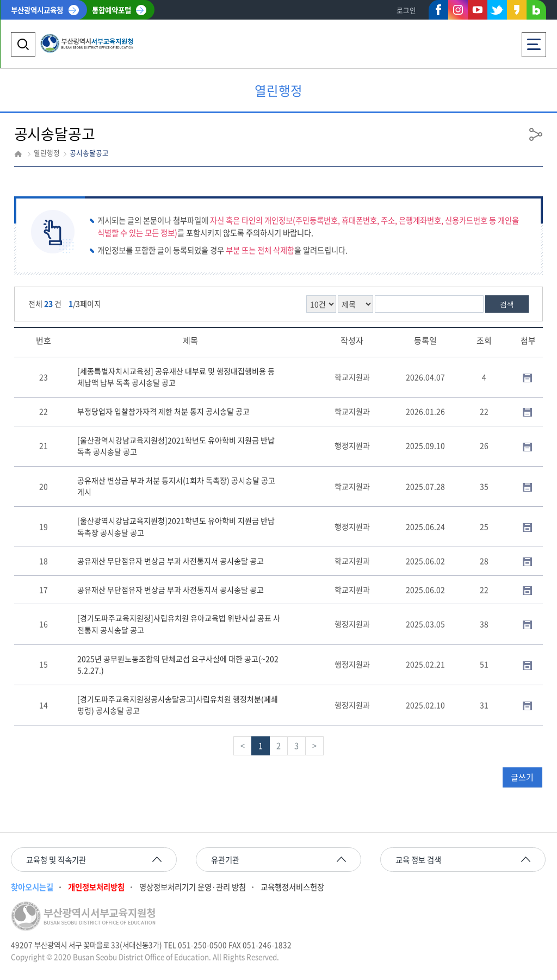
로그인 (406, 10)
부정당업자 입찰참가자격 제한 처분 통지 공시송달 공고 (163, 411)
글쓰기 (522, 777)
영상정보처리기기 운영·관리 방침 (193, 887)
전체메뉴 (534, 41)
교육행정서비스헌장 (292, 887)
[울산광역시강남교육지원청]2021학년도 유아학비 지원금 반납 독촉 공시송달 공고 (176, 446)
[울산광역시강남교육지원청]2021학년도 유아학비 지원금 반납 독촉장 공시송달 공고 (176, 526)
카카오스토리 (517, 12)
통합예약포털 (112, 10)
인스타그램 (458, 10)
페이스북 (438, 12)
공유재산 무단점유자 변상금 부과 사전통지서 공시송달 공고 (171, 561)
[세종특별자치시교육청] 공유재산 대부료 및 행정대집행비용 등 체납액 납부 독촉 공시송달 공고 (176, 377)
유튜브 (478, 10)
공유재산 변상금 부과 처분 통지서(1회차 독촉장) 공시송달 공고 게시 (176, 486)
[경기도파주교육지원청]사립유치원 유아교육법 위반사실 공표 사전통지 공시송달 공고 (179, 624)
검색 (507, 304)
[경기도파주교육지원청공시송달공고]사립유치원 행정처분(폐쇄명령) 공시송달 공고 (178, 705)
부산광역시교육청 (37, 10)
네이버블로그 (536, 12)
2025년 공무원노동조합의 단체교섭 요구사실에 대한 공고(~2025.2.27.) (178, 665)
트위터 (497, 10)
